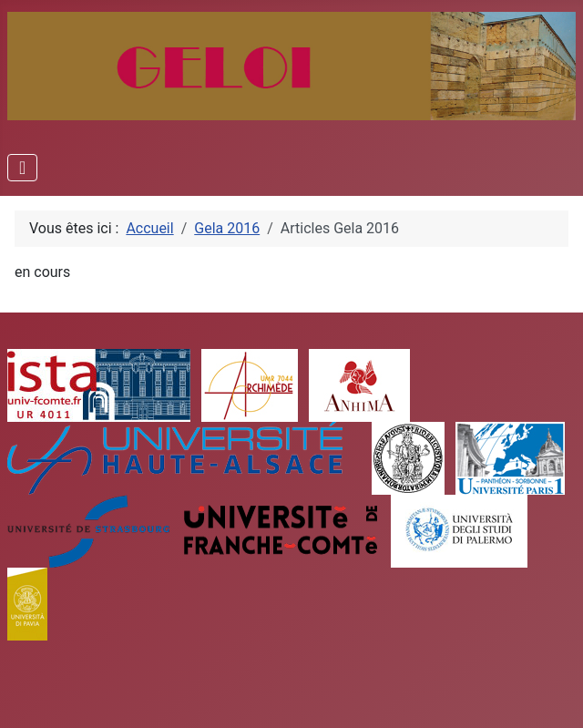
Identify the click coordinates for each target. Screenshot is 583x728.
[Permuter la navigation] (22, 168)
